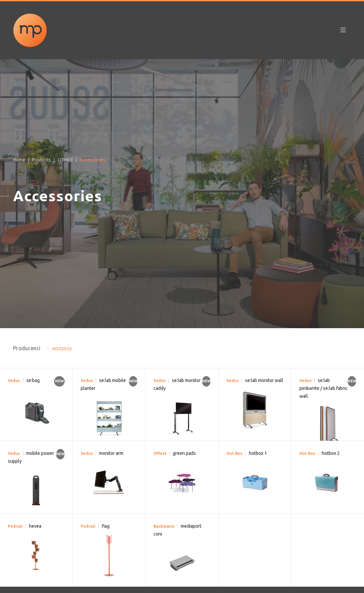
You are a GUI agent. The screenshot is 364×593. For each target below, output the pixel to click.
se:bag (33, 380)
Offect (160, 453)
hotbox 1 (258, 453)
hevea (35, 526)
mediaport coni (177, 530)
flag (106, 526)
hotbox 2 (331, 453)
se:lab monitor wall (264, 380)
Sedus (14, 381)
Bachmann (164, 526)
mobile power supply (31, 457)
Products (41, 160)
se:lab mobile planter (103, 384)
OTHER (65, 160)
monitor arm (111, 453)
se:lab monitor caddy (177, 384)
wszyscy (62, 348)
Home (19, 160)
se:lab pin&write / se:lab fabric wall (324, 388)
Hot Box (235, 453)
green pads (184, 453)
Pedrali (15, 526)
